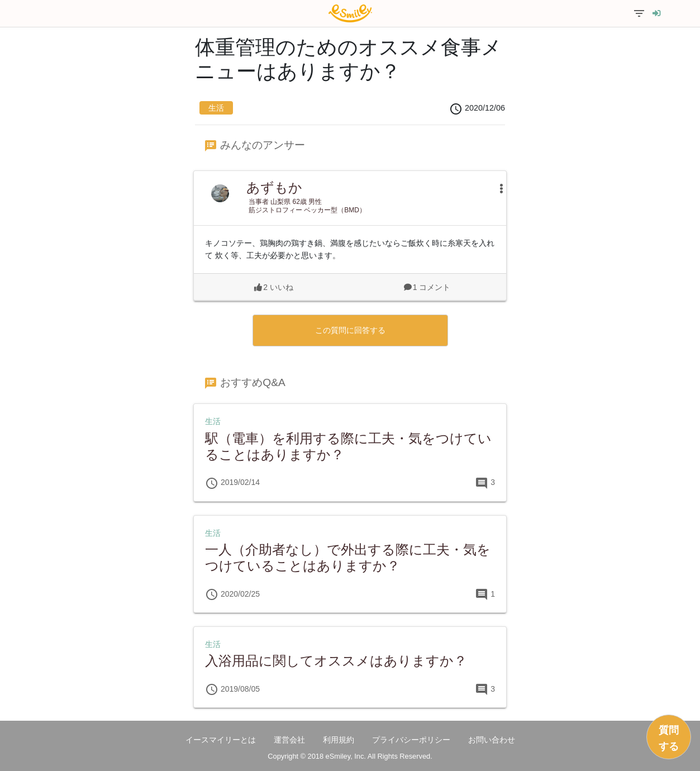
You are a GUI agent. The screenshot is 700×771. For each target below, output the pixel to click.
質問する (669, 738)
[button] (496, 188)
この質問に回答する (350, 330)
